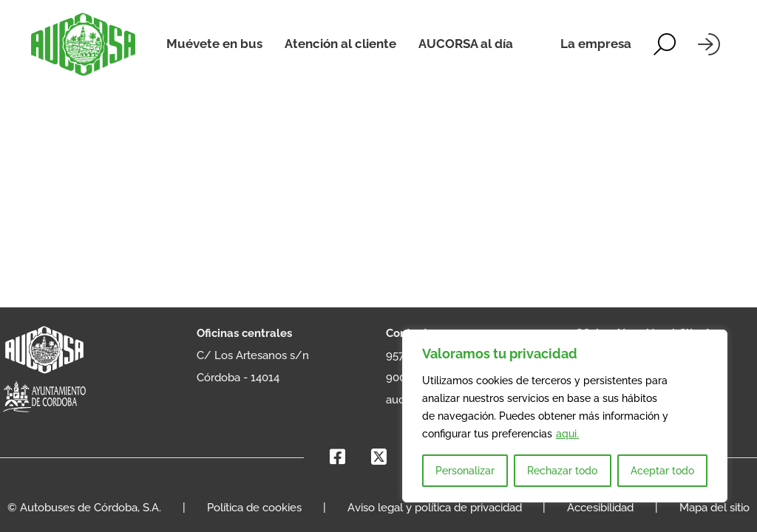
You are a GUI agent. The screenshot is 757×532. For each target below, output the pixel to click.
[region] (565, 416)
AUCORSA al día (466, 44)
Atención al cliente (340, 44)
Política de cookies (254, 508)
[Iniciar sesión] (709, 44)
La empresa (596, 44)
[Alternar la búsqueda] (665, 44)
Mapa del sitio (714, 508)
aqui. (567, 434)
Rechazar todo (562, 471)
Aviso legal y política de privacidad (435, 508)
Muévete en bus (214, 44)
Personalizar (465, 471)
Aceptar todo (662, 471)
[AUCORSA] (83, 44)
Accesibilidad (600, 508)
